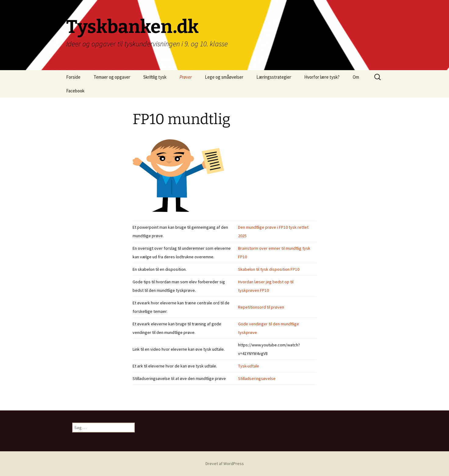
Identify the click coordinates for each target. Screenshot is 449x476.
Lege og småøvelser (224, 77)
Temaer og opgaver (112, 77)
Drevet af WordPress (225, 463)
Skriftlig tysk (155, 77)
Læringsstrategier (274, 77)
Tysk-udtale (249, 366)
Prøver (186, 77)
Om (356, 77)
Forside (73, 77)
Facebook (75, 91)
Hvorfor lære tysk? (322, 77)
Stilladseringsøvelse (257, 378)
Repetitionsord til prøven (261, 307)
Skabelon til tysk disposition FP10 (269, 269)
